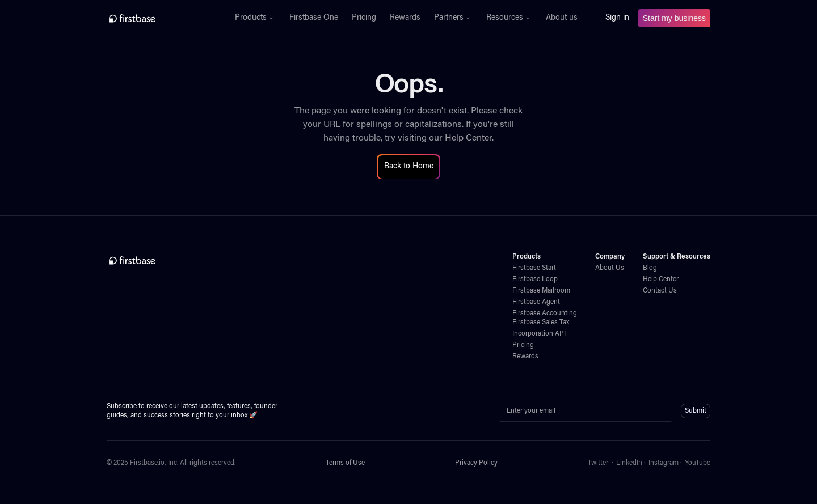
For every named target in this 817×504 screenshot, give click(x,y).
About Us (610, 268)
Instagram (664, 463)
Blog (650, 268)
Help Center (468, 138)
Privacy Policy (476, 463)
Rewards (405, 18)
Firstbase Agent (536, 302)
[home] (157, 18)
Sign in (617, 18)
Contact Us (660, 291)
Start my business (674, 18)
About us (562, 18)
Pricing (364, 18)
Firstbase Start (534, 268)
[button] (255, 18)
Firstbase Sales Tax (541, 323)
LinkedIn (629, 463)
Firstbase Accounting (545, 314)
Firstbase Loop (535, 279)
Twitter (598, 463)
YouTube (698, 463)
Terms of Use (345, 463)
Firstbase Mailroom (541, 291)
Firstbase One (314, 18)
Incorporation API (539, 334)
